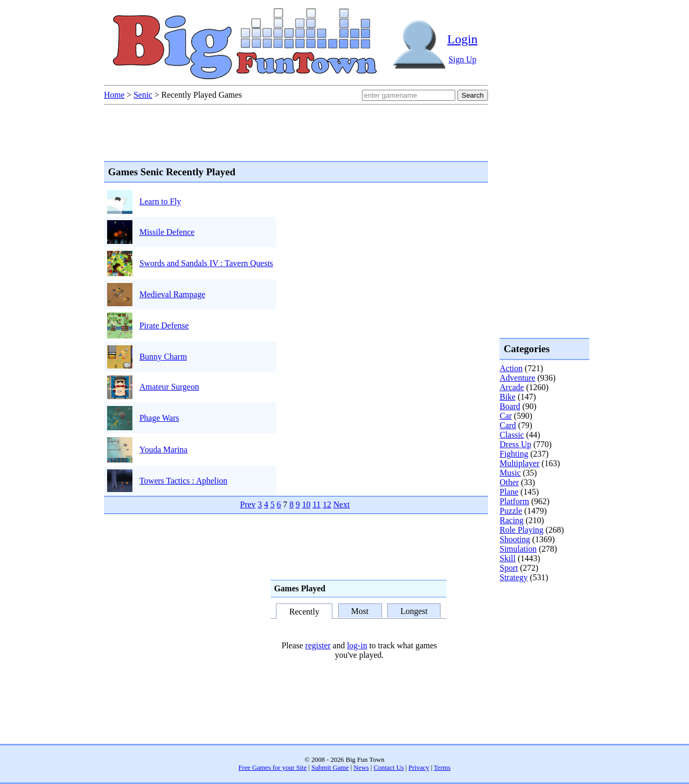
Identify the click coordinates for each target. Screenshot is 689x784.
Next (342, 504)
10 (306, 504)
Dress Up (515, 444)
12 (327, 504)
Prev (248, 504)
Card (508, 425)
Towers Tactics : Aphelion (183, 481)
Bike (508, 397)
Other (509, 482)
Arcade (512, 387)
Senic (143, 95)
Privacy (419, 768)
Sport (509, 568)
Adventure (518, 378)
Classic (512, 435)
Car (506, 416)
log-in (357, 645)
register (318, 645)
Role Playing (521, 530)
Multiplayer (520, 463)
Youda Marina (163, 450)
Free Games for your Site (272, 768)
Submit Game (330, 768)
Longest (414, 611)
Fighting (514, 454)
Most (360, 611)
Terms (442, 768)
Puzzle (511, 511)
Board (510, 406)
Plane (509, 492)
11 (316, 504)
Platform (514, 501)
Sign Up (462, 59)
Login (462, 39)
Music (510, 473)
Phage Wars (159, 418)
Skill (508, 558)
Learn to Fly (160, 201)
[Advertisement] (542, 625)
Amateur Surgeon (169, 387)
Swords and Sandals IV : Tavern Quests (206, 263)
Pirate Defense (164, 325)
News (361, 768)
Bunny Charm (163, 357)
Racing (511, 520)
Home (114, 95)
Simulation (518, 549)
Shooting (515, 539)
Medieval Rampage (172, 294)
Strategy (514, 577)
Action (511, 368)
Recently (304, 612)
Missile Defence (167, 232)
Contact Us (389, 768)
